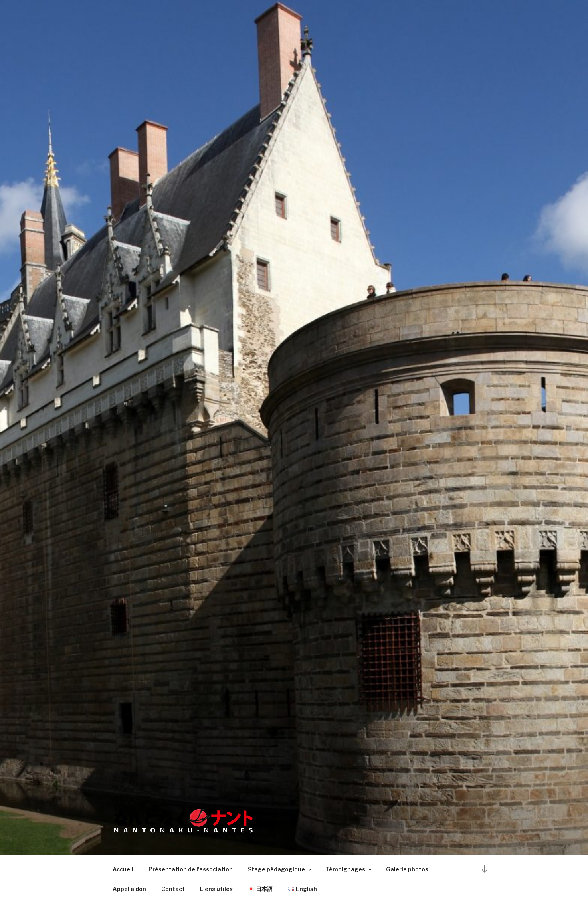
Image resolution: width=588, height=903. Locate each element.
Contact (173, 889)
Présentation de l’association (191, 869)
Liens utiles (216, 889)
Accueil (123, 869)
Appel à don (129, 889)
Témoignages (349, 869)
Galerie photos (407, 869)
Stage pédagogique (280, 869)
